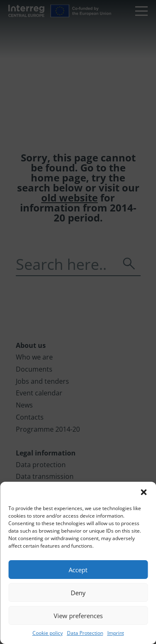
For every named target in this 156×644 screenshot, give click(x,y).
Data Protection (85, 633)
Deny (78, 593)
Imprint (116, 633)
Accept (78, 570)
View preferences (78, 616)
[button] (144, 492)
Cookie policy (48, 633)
